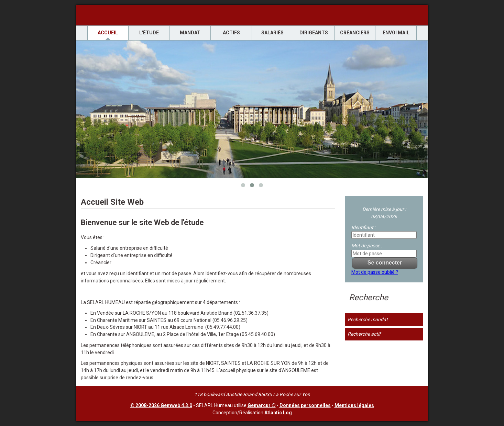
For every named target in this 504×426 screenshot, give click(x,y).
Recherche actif (364, 334)
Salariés (272, 33)
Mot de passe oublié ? (375, 272)
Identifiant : (363, 227)
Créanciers (355, 33)
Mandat (190, 33)
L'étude (149, 33)
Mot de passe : (367, 246)
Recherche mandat (368, 319)
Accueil (108, 33)
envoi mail (396, 33)
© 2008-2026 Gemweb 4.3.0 (161, 405)
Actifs (231, 33)
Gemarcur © (262, 405)
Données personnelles (305, 405)
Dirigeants (314, 33)
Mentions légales (354, 405)
